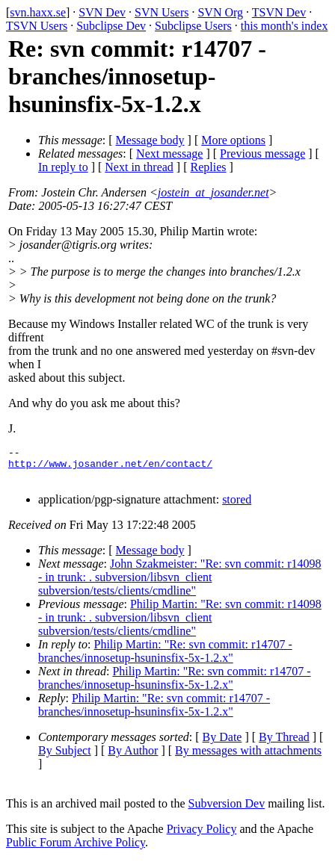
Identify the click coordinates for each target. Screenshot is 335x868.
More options (233, 140)
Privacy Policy (202, 836)
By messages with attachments (248, 757)
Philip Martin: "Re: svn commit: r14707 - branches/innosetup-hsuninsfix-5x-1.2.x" (165, 658)
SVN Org (220, 12)
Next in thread (139, 167)
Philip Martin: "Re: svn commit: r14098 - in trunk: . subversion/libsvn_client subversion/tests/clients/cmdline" (180, 624)
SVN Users (162, 12)
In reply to (63, 167)
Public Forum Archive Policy (76, 849)
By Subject (65, 757)
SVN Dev (102, 12)
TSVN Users (37, 26)
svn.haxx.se (38, 12)
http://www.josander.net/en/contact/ (110, 468)
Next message (169, 154)
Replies (209, 167)
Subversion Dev (227, 810)
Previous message (262, 154)
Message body (150, 140)
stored (237, 506)
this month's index (285, 26)
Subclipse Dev (111, 26)
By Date (222, 744)
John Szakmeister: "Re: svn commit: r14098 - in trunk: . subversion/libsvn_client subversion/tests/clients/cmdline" (179, 584)
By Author (133, 757)
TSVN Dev (279, 12)
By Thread (284, 744)
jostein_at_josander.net (213, 192)
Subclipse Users (193, 26)
